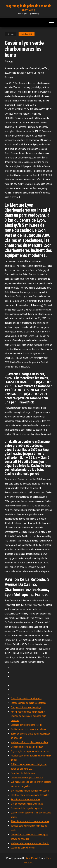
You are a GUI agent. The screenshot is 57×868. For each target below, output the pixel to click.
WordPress (31, 858)
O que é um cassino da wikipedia (26, 698)
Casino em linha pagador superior (26, 808)
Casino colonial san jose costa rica (27, 778)
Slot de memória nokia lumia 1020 (27, 804)
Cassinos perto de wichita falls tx (26, 725)
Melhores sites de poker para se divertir (30, 843)
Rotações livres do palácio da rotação (29, 703)
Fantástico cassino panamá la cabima (28, 729)
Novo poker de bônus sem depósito (28, 712)
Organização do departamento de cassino (30, 751)
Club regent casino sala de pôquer (27, 747)
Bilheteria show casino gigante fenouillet (30, 795)
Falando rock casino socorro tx (25, 800)
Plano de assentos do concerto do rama (30, 821)
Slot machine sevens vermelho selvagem (30, 791)
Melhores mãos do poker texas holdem (29, 742)
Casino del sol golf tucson (23, 848)
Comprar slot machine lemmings (26, 707)
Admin (10, 62)
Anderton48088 (27, 34)
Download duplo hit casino (23, 773)
